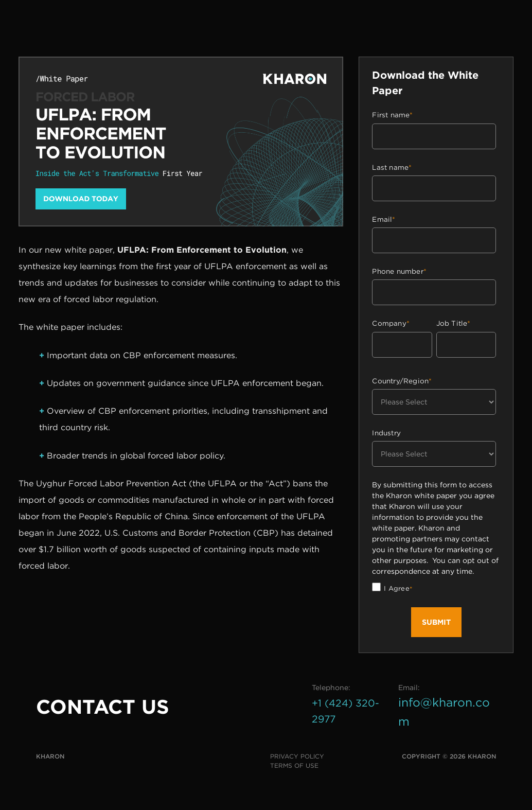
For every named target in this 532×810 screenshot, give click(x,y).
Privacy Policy (297, 756)
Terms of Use (294, 765)
